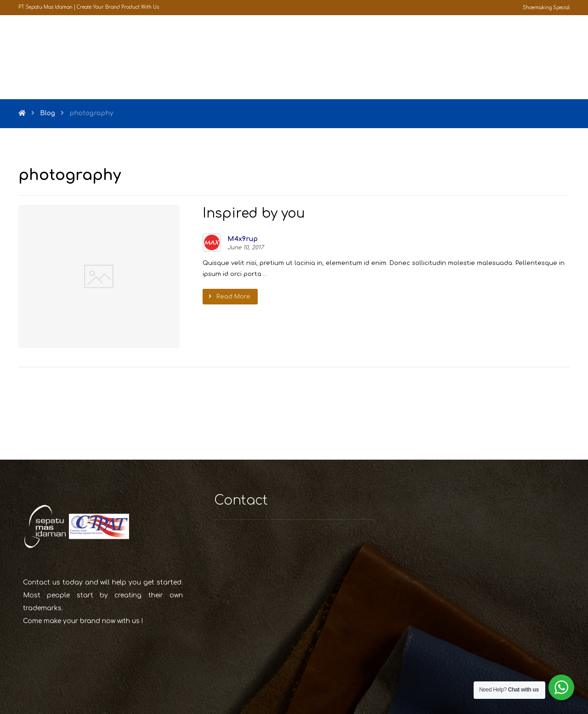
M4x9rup (219, 240)
